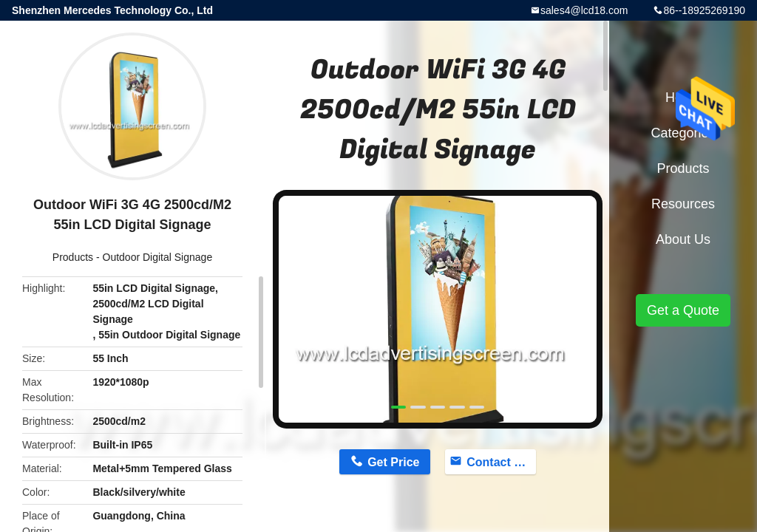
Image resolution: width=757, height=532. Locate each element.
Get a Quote (683, 310)
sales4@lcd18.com (584, 10)
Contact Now (501, 462)
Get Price (393, 462)
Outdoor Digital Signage (158, 257)
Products (73, 257)
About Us (683, 239)
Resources (683, 204)
